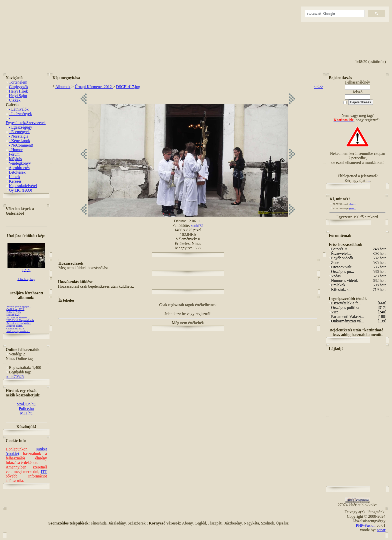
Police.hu (26, 409)
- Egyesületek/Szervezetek (26, 120)
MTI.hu (26, 413)
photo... (352, 204)
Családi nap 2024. (15, 329)
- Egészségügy (21, 127)
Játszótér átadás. (15, 326)
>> (321, 87)
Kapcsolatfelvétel (23, 186)
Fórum (14, 154)
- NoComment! (21, 145)
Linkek (15, 177)
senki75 (197, 225)
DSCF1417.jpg (128, 87)
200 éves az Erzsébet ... (18, 318)
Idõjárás (15, 159)
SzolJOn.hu (26, 404)
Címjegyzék (19, 87)
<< (316, 87)
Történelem (18, 82)
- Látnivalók (19, 109)
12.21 (26, 268)
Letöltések (17, 172)
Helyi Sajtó (18, 96)
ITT (44, 472)
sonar (381, 530)
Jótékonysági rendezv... (18, 331)
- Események (19, 132)
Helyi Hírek (18, 91)
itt (368, 180)
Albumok (63, 87)
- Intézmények (20, 114)
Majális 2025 (13, 315)
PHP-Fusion (366, 525)
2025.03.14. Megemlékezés (20, 320)
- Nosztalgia (19, 136)
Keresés (15, 181)
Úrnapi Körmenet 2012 (94, 87)
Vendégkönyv (20, 163)
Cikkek (15, 100)
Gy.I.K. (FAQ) (21, 190)
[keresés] (334, 14)
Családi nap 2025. (15, 309)
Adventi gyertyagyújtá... (19, 307)
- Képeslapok (20, 141)
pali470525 (15, 377)
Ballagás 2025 (14, 312)
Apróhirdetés (19, 168)
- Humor (16, 150)
